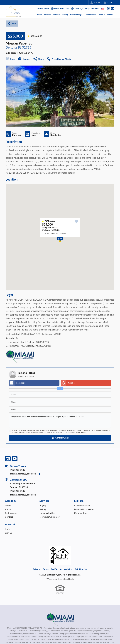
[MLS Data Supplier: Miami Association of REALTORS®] (60, 619)
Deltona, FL (13, 47)
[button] (60, 438)
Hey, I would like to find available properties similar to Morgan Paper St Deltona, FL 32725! (60, 421)
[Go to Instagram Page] (109, 9)
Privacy (84, 432)
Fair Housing (81, 569)
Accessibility (66, 569)
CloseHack (68, 579)
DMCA (54, 569)
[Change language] (102, 9)
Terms (78, 432)
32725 (27, 47)
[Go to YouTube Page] (113, 9)
